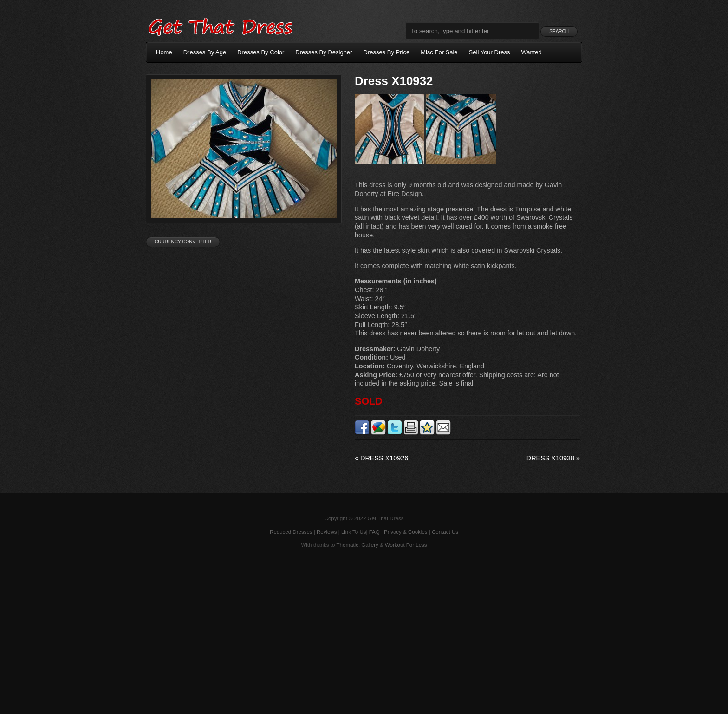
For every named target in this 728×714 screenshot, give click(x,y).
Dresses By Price (386, 52)
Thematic (348, 545)
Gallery (370, 545)
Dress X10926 (381, 458)
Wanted (532, 52)
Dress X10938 (553, 458)
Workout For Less (406, 545)
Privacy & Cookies (406, 532)
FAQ (374, 532)
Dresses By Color (261, 52)
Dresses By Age (205, 52)
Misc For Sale (439, 52)
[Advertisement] (364, 630)
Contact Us (445, 532)
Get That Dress (220, 26)
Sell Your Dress (490, 52)
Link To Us (354, 532)
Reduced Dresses (291, 532)
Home (164, 52)
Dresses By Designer (324, 52)
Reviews (327, 532)
